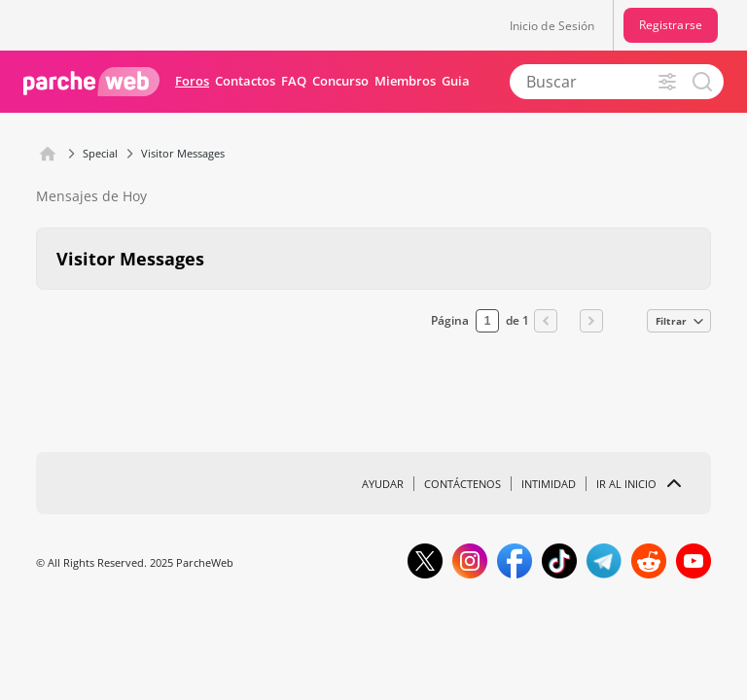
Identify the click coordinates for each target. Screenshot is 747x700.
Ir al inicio (626, 484)
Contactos (245, 81)
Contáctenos (462, 484)
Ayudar (383, 484)
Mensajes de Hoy (91, 196)
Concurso (340, 81)
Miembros (405, 81)
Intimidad (549, 484)
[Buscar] (602, 82)
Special (100, 153)
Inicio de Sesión (552, 26)
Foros (192, 81)
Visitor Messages (183, 153)
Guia (456, 81)
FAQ (294, 81)
